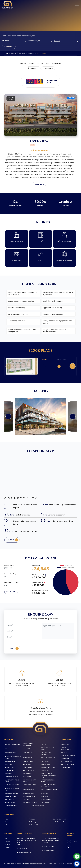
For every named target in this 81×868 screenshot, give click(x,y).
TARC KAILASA (45, 761)
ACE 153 (63, 748)
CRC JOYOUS (45, 770)
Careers (7, 841)
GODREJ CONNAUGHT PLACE (47, 750)
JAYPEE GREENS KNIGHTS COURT (48, 776)
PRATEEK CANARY (46, 764)
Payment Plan (48, 69)
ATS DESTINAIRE (9, 770)
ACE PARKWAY (27, 776)
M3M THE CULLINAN (46, 773)
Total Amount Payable (40, 591)
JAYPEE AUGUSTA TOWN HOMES (12, 780)
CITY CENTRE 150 (66, 769)
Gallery (48, 64)
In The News (8, 824)
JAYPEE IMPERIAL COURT (12, 784)
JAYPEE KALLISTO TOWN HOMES (48, 780)
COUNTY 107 (26, 799)
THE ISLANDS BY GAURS (30, 801)
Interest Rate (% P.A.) (12, 583)
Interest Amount (39, 583)
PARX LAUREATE (9, 799)
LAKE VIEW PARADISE (29, 770)
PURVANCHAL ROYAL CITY (48, 767)
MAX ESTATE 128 (27, 773)
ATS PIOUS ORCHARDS (11, 776)
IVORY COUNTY (27, 754)
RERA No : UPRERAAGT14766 (67, 862)
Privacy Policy (52, 862)
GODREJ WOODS (46, 799)
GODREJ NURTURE (28, 793)
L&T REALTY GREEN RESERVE (13, 745)
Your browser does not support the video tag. (40, 16)
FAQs (6, 818)
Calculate (11, 593)
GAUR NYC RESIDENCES (48, 757)
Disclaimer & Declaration (38, 862)
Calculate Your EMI (59, 821)
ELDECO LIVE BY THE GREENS (49, 788)
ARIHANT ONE (8, 773)
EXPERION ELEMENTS (28, 761)
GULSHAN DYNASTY (10, 801)
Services (7, 844)
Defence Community (60, 818)
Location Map (57, 64)
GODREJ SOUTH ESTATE (12, 754)
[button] (72, 367)
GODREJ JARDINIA (10, 761)
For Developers (33, 821)
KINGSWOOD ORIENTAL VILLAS (29, 780)
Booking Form (34, 69)
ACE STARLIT (26, 750)
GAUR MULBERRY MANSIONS (49, 754)
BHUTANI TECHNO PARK (68, 757)
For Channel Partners (35, 824)
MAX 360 (43, 745)
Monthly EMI (36, 566)
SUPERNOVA (44, 796)
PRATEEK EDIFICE (27, 764)
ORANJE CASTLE (27, 757)
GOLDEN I (64, 754)
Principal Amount (39, 576)
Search (8, 47)
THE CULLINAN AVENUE (67, 766)
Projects (13, 54)
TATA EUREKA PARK (10, 796)
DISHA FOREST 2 (9, 764)
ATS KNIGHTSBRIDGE (11, 804)
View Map (13, 541)
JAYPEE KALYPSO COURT (30, 784)
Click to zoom (53, 367)
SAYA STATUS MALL (67, 751)
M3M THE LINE (65, 745)
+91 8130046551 (23, 848)
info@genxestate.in (25, 852)
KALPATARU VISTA (46, 801)
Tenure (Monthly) (10, 575)
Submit (14, 649)
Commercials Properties (26, 54)
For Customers (33, 818)
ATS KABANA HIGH (66, 763)
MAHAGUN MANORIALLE (39, 804)
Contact (7, 846)
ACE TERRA (8, 750)
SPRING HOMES (27, 767)
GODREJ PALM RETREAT (11, 793)
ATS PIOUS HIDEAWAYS (29, 788)
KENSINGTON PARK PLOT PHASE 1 (12, 789)
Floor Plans (40, 64)
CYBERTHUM (65, 760)
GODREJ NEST (45, 793)
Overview (23, 64)
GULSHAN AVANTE (10, 767)
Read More (39, 185)
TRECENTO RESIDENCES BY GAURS (12, 757)
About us (7, 838)
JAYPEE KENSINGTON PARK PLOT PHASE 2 (49, 785)
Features (31, 64)
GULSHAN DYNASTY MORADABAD (28, 746)
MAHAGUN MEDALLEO (29, 796)
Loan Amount (9, 566)
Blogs (6, 821)
